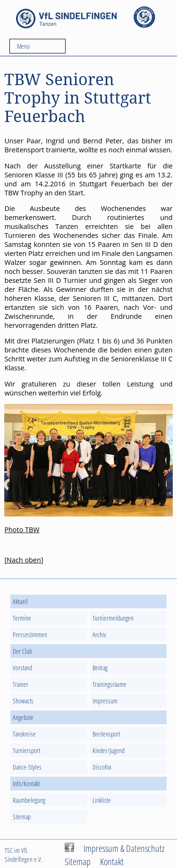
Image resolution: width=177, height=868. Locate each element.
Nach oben (24, 560)
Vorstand (22, 668)
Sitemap (22, 817)
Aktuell (20, 601)
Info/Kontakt (26, 784)
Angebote (23, 717)
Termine (22, 618)
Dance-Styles (27, 767)
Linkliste (102, 800)
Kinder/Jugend (109, 750)
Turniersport (26, 750)
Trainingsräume (110, 684)
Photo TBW (22, 530)
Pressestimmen (30, 635)
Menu (23, 46)
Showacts (23, 701)
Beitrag (100, 668)
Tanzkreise (24, 734)
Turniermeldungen (113, 618)
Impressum (105, 701)
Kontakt (112, 861)
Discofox (102, 767)
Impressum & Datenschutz (124, 848)
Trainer (21, 684)
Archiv (99, 635)
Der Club (22, 651)
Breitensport (106, 734)
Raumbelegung (29, 800)
